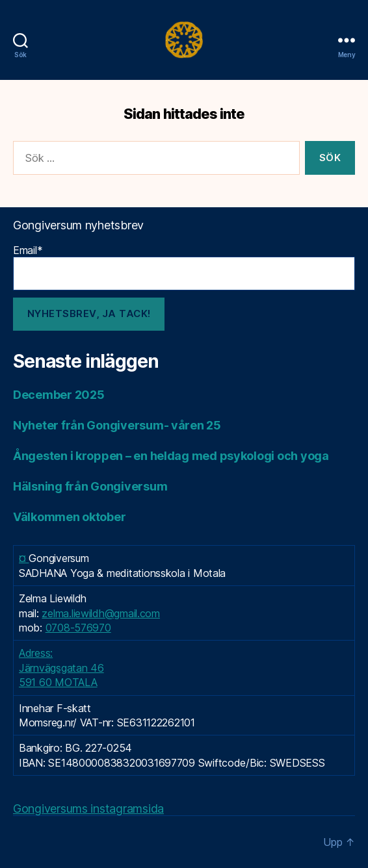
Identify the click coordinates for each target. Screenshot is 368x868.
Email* (184, 267)
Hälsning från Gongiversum (90, 486)
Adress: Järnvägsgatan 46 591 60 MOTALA (61, 668)
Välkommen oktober (69, 517)
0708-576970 (78, 628)
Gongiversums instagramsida (88, 809)
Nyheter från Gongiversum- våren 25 (117, 425)
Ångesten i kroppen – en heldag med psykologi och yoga (171, 456)
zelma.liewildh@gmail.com (101, 613)
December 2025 (59, 395)
